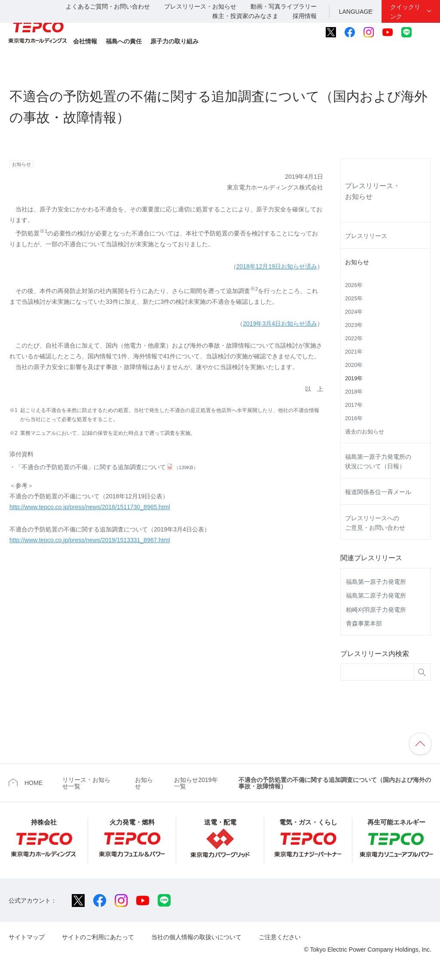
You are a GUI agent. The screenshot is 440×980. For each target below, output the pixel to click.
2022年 (354, 339)
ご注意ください (280, 937)
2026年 (354, 285)
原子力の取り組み (174, 41)
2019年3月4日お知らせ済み (280, 324)
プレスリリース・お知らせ (200, 6)
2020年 (354, 365)
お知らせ (357, 262)
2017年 (354, 405)
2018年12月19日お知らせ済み (277, 266)
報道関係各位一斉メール (378, 492)
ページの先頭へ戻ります (420, 744)
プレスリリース (366, 236)
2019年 (354, 379)
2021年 (354, 352)
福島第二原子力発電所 (376, 595)
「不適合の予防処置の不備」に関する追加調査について (107, 467)
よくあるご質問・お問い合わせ (108, 6)
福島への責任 (124, 41)
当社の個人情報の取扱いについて (196, 937)
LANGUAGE (356, 12)
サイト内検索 (426, 32)
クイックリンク (405, 12)
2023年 (354, 325)
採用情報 (305, 16)
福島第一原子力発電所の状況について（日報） (378, 461)
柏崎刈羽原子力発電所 (376, 610)
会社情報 (85, 41)
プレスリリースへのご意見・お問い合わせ (375, 523)
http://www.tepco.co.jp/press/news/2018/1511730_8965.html (90, 507)
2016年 (354, 418)
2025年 (354, 299)
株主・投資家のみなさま (245, 16)
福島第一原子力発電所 (376, 582)
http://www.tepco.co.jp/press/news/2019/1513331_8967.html (90, 540)
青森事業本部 (364, 623)
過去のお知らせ (365, 432)
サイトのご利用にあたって (98, 937)
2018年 (354, 392)
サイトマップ (27, 937)
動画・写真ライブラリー (284, 6)
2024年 (354, 312)
